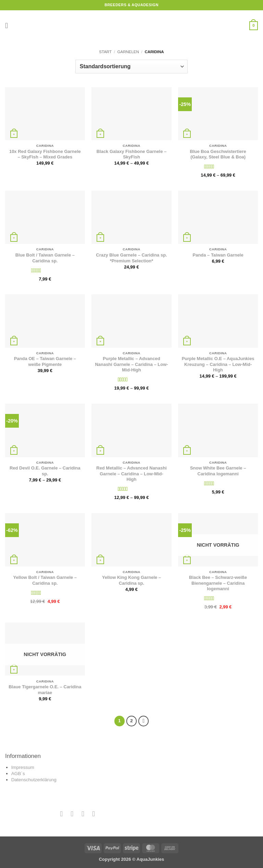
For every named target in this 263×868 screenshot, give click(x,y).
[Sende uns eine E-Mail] (83, 814)
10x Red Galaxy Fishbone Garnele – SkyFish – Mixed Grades (45, 154)
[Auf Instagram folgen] (72, 814)
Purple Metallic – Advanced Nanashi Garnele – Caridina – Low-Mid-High (131, 364)
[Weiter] (143, 721)
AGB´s (18, 774)
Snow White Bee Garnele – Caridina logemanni (218, 471)
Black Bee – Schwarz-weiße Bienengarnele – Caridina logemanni (218, 583)
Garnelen (128, 52)
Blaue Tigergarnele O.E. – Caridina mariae (45, 690)
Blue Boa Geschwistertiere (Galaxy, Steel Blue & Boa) (218, 154)
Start (105, 52)
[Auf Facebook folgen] (61, 814)
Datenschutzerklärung (34, 780)
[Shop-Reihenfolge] (131, 67)
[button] (9, 26)
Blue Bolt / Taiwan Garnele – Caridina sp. (45, 258)
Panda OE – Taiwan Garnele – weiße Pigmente (45, 361)
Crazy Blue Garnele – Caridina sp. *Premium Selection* (131, 258)
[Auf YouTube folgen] (94, 814)
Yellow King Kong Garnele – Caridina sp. (131, 580)
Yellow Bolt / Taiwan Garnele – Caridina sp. (45, 580)
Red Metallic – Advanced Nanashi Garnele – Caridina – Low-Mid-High (131, 474)
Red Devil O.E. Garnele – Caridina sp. (45, 471)
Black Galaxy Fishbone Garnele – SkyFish (131, 154)
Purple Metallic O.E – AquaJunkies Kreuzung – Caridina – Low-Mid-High (218, 364)
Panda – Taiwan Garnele (218, 255)
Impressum (23, 767)
